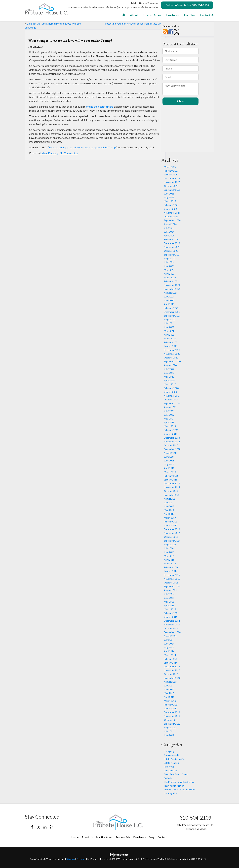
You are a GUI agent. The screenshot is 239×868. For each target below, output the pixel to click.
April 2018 (169, 468)
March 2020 (170, 384)
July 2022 (169, 297)
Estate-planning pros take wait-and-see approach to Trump (82, 147)
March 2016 (170, 564)
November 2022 (172, 285)
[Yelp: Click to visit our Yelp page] (51, 827)
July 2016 (169, 548)
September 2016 (172, 541)
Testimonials (123, 837)
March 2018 (170, 472)
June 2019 (169, 415)
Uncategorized (171, 793)
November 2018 (172, 442)
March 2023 (170, 278)
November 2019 (172, 396)
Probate (168, 778)
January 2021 (171, 346)
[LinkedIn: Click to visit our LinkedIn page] (45, 827)
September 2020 (172, 361)
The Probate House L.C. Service (179, 782)
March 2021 (170, 339)
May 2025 (169, 197)
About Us (87, 837)
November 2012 (172, 716)
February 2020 (171, 388)
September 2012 (172, 724)
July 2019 (169, 411)
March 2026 (170, 167)
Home (75, 837)
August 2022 (170, 293)
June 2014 (169, 644)
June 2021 (169, 327)
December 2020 (172, 350)
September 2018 (172, 449)
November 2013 (172, 670)
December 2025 (172, 178)
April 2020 (169, 381)
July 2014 (169, 640)
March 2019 (170, 426)
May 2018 (169, 464)
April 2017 (169, 514)
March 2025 (170, 201)
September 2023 (172, 255)
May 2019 (169, 419)
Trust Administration (174, 786)
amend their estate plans (99, 107)
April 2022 (169, 304)
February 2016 (171, 567)
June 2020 (169, 373)
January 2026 (171, 175)
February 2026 (171, 171)
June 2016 (169, 552)
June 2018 (169, 461)
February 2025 (171, 205)
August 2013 (170, 682)
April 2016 (169, 560)
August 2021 (170, 320)
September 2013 (172, 678)
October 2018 (171, 445)
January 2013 (171, 708)
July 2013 (169, 686)
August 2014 (170, 636)
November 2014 (172, 625)
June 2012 (169, 735)
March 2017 (170, 518)
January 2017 (171, 525)
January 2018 (171, 480)
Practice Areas (104, 837)
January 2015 (171, 617)
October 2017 (171, 491)
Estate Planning (49, 153)
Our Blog (190, 15)
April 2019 (169, 422)
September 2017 (172, 495)
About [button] (134, 15)
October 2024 (171, 217)
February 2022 (171, 308)
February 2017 (171, 522)
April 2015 (169, 606)
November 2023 (172, 247)
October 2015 (171, 583)
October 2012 (171, 720)
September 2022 (172, 289)
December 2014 (172, 621)
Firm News (173, 15)
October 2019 (171, 400)
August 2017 (170, 499)
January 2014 (171, 663)
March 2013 (170, 701)
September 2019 (172, 403)
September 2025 (172, 190)
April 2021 (169, 335)
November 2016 (172, 533)
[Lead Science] (119, 854)
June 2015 (169, 598)
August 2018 (170, 453)
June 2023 (169, 266)
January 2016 (171, 571)
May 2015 (169, 602)
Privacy (80, 859)
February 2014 (171, 659)
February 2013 (171, 705)
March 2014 (170, 655)
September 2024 (172, 220)
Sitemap (71, 859)
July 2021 (169, 323)
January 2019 (171, 434)
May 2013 (169, 693)
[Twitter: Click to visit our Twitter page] (39, 827)
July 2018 (169, 457)
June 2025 (169, 194)
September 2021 (172, 316)
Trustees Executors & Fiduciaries (180, 790)
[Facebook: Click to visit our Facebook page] (32, 827)
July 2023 (169, 262)
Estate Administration (175, 759)
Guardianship (170, 771)
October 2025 (171, 186)
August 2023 (170, 258)
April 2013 (169, 697)
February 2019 (171, 430)
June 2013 (169, 689)
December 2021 (172, 312)
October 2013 (171, 674)
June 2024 (169, 232)
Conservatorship (172, 755)
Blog (152, 837)
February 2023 (171, 281)
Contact (162, 837)
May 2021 (169, 331)
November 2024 (172, 213)
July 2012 (169, 731)
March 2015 (170, 609)
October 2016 (171, 537)
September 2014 (172, 632)
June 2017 (169, 506)
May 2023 (169, 270)
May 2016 (169, 556)
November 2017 (172, 487)
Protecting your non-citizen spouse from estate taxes (134, 23)
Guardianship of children (176, 774)
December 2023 (172, 243)
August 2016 (170, 545)
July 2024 (169, 228)
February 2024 (171, 239)
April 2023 (169, 274)
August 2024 (170, 224)
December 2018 (172, 438)
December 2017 (172, 483)
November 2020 (172, 354)
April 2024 (169, 236)
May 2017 (169, 510)
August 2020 (170, 365)
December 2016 (172, 529)
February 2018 (171, 476)
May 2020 (169, 377)
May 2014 (169, 647)
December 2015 (172, 575)
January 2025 (171, 209)
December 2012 (172, 712)
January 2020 (171, 392)
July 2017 (169, 503)
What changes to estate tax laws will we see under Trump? (70, 40)
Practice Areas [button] (152, 15)
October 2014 (171, 628)
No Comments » (69, 153)
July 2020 (169, 369)
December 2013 (172, 667)
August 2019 (170, 407)
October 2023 (171, 251)
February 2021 (171, 342)
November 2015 (172, 579)
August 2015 (170, 590)
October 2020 (171, 358)
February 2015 (171, 613)
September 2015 (172, 586)
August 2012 (170, 728)
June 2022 (169, 300)
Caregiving (169, 751)
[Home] (124, 16)
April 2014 (169, 651)
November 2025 (172, 182)
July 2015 (169, 594)
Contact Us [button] (207, 15)
